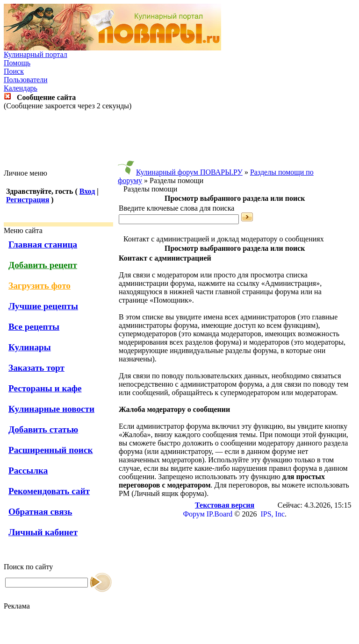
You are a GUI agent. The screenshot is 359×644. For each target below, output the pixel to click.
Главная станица (43, 244)
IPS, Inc (273, 514)
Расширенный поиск (51, 450)
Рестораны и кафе (45, 388)
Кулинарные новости (51, 409)
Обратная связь (40, 512)
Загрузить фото (39, 286)
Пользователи (26, 80)
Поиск (14, 71)
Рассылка (28, 471)
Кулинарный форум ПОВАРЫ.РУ (189, 172)
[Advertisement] (179, 140)
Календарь (21, 88)
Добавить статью (43, 429)
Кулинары (30, 347)
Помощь (17, 63)
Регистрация (28, 200)
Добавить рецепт (43, 265)
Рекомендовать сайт (49, 491)
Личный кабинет (43, 532)
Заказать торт (36, 368)
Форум (194, 514)
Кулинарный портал (36, 54)
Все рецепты (34, 327)
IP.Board (220, 514)
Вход (87, 191)
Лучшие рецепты (43, 306)
